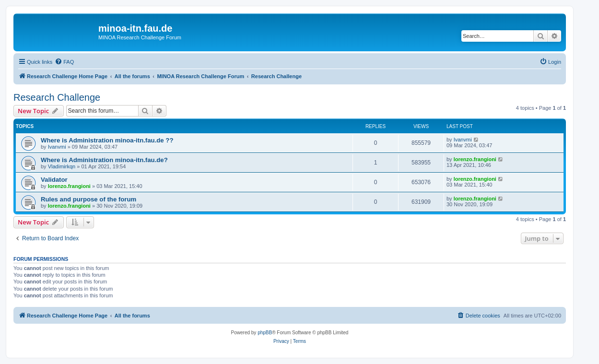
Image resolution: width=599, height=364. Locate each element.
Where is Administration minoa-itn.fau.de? (104, 160)
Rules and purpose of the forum (88, 199)
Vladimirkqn (62, 166)
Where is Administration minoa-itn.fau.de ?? (107, 140)
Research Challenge (57, 97)
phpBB (265, 333)
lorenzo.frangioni (475, 159)
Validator (54, 180)
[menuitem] (64, 62)
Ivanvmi (57, 147)
